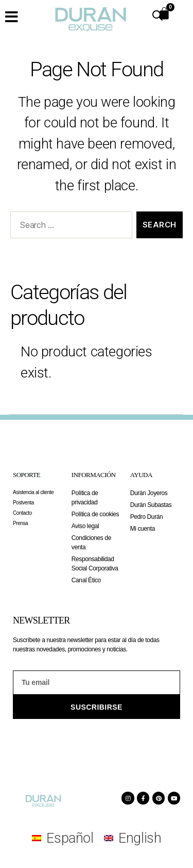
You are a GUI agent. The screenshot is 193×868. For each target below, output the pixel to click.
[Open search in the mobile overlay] (157, 15)
